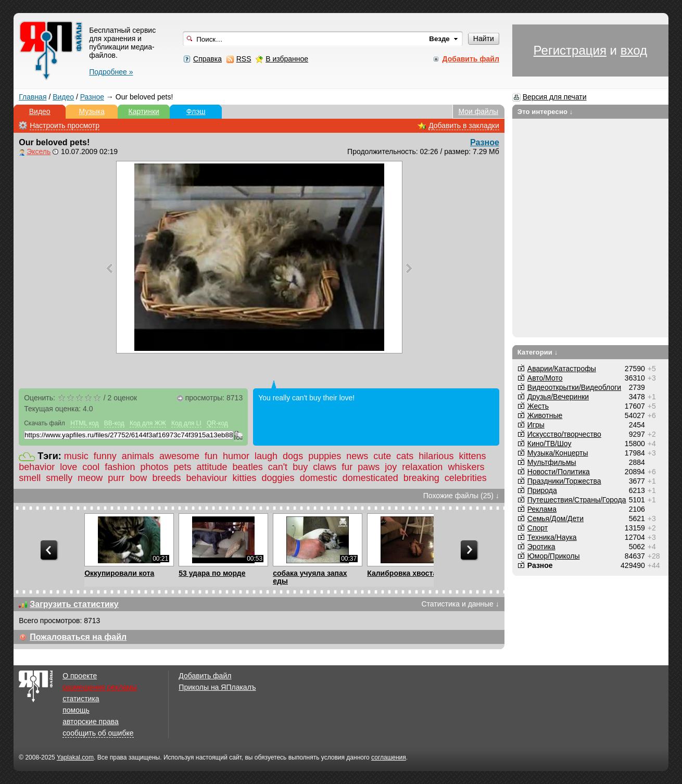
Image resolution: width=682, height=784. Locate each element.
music (76, 456)
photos (154, 467)
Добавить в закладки (464, 125)
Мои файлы (478, 111)
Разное (92, 97)
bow (138, 478)
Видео (63, 97)
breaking (421, 478)
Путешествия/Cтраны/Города (577, 500)
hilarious (436, 456)
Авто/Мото (545, 378)
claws (325, 467)
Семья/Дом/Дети (555, 519)
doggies (278, 478)
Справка (207, 59)
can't (278, 467)
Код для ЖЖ (148, 423)
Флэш (196, 111)
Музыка (92, 111)
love (68, 467)
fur (347, 467)
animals (138, 456)
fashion (120, 467)
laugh (266, 456)
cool (91, 467)
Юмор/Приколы (554, 556)
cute (382, 456)
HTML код (84, 423)
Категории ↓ (538, 352)
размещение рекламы (100, 687)
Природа (542, 490)
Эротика (541, 547)
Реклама (542, 509)
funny (105, 456)
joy (391, 467)
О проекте (80, 676)
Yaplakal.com (75, 757)
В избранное (287, 59)
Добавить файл (205, 676)
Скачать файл (45, 423)
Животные (545, 415)
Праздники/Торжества (564, 481)
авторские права (91, 722)
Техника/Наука (552, 537)
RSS (244, 59)
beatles (248, 467)
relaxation (422, 467)
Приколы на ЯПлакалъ (217, 687)
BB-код (114, 423)
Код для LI (186, 423)
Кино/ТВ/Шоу (550, 444)
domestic (319, 478)
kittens (472, 456)
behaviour (206, 478)
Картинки (144, 111)
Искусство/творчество (564, 434)
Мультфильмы (552, 462)
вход (634, 50)
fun (211, 456)
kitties (245, 478)
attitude (212, 467)
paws (369, 467)
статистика (81, 699)
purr (116, 478)
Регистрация (570, 50)
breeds (166, 478)
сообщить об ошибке (98, 733)
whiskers (466, 467)
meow (90, 478)
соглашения (389, 757)
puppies (325, 456)
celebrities (466, 478)
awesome (179, 456)
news (357, 456)
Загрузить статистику (74, 604)
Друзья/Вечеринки (558, 397)
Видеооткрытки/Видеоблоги (574, 387)
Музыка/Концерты (558, 453)
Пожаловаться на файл (78, 637)
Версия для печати (555, 97)
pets (182, 467)
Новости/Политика (559, 472)
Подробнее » (111, 72)
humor (236, 456)
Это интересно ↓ (545, 112)
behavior (37, 467)
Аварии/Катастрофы (562, 369)
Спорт (538, 528)
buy (300, 467)
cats (405, 456)
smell (30, 478)
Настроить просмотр (65, 125)
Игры (536, 425)
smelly (59, 478)
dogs (293, 456)
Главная (33, 97)
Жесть (538, 406)
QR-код (217, 423)
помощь (76, 710)
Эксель (39, 151)
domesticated (370, 478)
